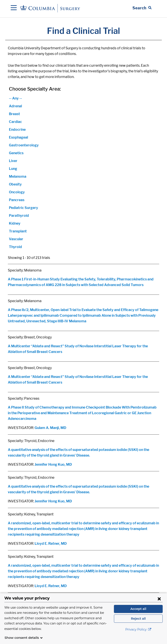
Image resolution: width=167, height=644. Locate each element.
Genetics (16, 153)
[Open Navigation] (14, 8)
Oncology (17, 192)
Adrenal (15, 106)
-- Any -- (15, 98)
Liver (13, 161)
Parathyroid (19, 216)
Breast (14, 114)
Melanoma (18, 176)
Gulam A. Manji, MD (50, 428)
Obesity (15, 184)
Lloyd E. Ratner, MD (51, 544)
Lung (13, 169)
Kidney (15, 223)
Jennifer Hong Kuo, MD (53, 464)
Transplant (18, 231)
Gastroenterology (24, 145)
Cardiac (15, 122)
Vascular (16, 239)
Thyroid (15, 247)
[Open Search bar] (142, 8)
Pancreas (17, 200)
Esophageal (18, 137)
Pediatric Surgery (23, 208)
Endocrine (17, 130)
